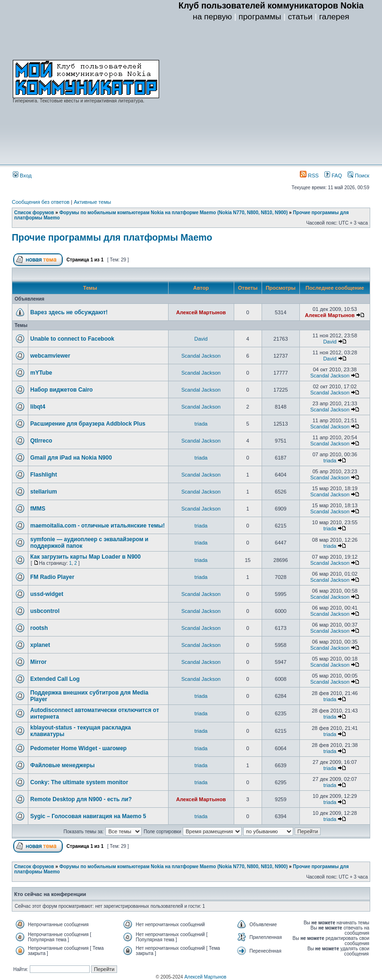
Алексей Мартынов (201, 312)
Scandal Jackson (201, 356)
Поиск (358, 176)
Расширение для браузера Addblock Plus (88, 424)
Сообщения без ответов (41, 202)
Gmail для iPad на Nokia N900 (71, 458)
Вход (22, 176)
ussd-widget (47, 594)
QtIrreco (41, 441)
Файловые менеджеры (62, 765)
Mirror (38, 662)
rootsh (39, 628)
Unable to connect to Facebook (72, 339)
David (201, 339)
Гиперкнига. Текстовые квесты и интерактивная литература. (79, 101)
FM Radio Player (52, 577)
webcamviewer (50, 356)
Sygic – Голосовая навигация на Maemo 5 (88, 816)
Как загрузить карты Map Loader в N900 (85, 557)
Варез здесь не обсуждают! (69, 312)
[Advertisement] (271, 95)
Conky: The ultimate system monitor (79, 782)
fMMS (38, 509)
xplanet (40, 645)
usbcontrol (45, 611)
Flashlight (44, 475)
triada (201, 424)
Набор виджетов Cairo (61, 390)
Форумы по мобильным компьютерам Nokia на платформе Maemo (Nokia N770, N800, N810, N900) (174, 213)
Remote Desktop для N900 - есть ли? (81, 799)
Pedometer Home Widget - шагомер (78, 748)
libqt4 (38, 407)
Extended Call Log (55, 679)
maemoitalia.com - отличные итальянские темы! (98, 526)
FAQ (333, 176)
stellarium (44, 492)
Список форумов (34, 213)
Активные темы (92, 202)
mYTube (41, 373)
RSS (309, 176)
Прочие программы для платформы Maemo (112, 237)
